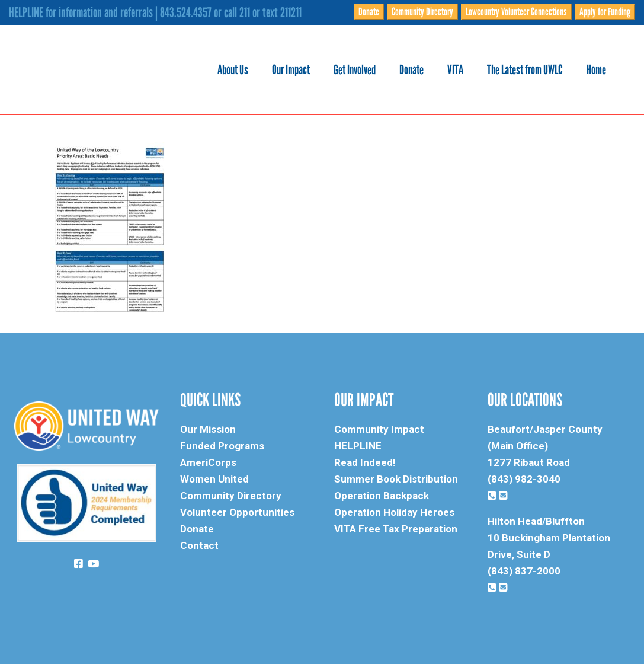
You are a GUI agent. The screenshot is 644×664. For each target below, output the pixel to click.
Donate (369, 12)
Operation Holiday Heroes (394, 512)
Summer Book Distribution (396, 479)
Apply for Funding (605, 12)
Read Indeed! (365, 462)
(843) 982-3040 (524, 479)
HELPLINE (358, 446)
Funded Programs (222, 446)
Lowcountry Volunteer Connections (516, 12)
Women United (214, 479)
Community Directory (422, 12)
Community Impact (379, 429)
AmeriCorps (208, 462)
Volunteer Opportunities (237, 512)
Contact (199, 545)
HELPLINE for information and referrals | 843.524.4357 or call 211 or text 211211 (155, 12)
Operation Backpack (382, 496)
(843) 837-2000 (524, 571)
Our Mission (208, 429)
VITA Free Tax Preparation (396, 529)
